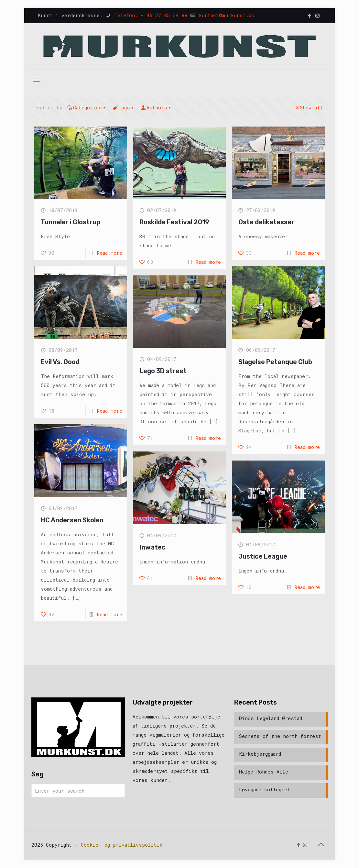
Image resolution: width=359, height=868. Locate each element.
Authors (156, 107)
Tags (124, 107)
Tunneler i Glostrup (71, 222)
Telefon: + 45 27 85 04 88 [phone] (149, 15)
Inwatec (152, 547)
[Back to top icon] (321, 844)
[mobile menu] (37, 79)
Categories (87, 107)
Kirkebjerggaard (260, 754)
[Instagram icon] (317, 16)
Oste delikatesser (266, 222)
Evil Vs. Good (60, 362)
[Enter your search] (78, 791)
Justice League (263, 556)
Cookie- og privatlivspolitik (122, 845)
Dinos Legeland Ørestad (271, 718)
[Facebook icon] (309, 16)
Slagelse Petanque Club (275, 362)
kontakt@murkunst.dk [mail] (225, 15)
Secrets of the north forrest (280, 736)
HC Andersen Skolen (72, 520)
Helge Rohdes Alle (264, 772)
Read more (109, 253)
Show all (309, 107)
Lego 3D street (163, 371)
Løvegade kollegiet (265, 789)
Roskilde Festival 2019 (174, 222)
